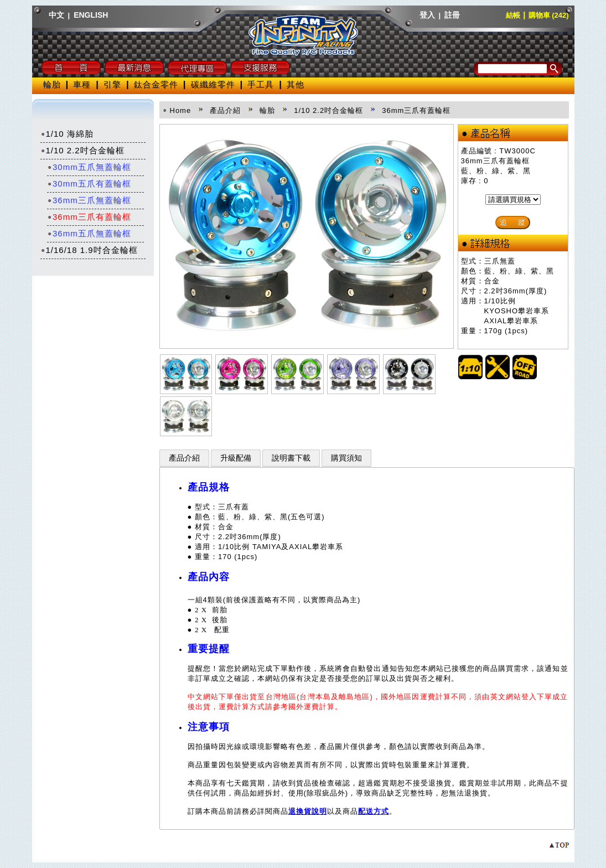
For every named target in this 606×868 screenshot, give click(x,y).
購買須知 (346, 458)
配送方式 (374, 811)
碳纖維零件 (213, 84)
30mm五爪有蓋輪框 (89, 184)
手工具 (261, 84)
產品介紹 (184, 458)
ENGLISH (91, 15)
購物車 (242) (549, 15)
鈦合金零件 (156, 84)
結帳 (513, 15)
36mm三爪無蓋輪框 (89, 200)
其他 (296, 84)
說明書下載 (291, 458)
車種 (82, 84)
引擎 (112, 84)
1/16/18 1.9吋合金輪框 (89, 250)
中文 (56, 15)
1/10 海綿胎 (67, 134)
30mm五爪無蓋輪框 (89, 167)
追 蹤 (512, 222)
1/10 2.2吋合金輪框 (82, 150)
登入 (427, 15)
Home (181, 110)
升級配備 (236, 458)
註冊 (452, 15)
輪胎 (52, 84)
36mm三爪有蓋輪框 (89, 217)
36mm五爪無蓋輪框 (89, 233)
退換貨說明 (308, 811)
